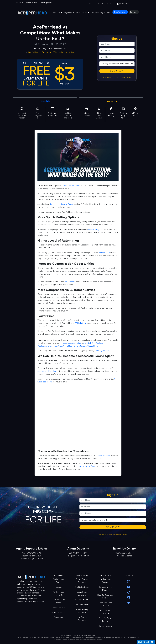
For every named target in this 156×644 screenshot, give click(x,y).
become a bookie (72, 186)
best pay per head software (62, 204)
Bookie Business (105, 626)
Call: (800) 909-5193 (96, 4)
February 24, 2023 (103, 351)
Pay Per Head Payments (58, 593)
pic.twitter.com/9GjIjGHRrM (86, 346)
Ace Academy (97, 13)
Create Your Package (120, 12)
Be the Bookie (59, 608)
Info (108, 13)
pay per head (104, 253)
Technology (59, 587)
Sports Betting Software (82, 581)
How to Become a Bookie (105, 596)
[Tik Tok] (129, 592)
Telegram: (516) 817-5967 (32, 556)
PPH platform (81, 323)
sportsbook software (88, 466)
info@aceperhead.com (124, 553)
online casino (70, 282)
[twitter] (129, 602)
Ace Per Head (65, 635)
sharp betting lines (96, 229)
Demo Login (134, 12)
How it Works (82, 13)
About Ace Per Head (59, 601)
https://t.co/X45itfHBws (63, 346)
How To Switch (58, 612)
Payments (68, 13)
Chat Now (110, 4)
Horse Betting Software (82, 611)
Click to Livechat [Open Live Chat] (124, 556)
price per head (104, 456)
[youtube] (129, 587)
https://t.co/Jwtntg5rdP (72, 343)
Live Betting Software (82, 619)
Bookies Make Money (105, 589)
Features (57, 13)
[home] (37, 49)
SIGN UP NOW (117, 71)
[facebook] (129, 597)
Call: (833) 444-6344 (78, 553)
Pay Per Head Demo (58, 581)
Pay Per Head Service (105, 581)
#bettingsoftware (45, 346)
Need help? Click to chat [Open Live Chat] (110, 78)
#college (99, 343)
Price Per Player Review (105, 620)
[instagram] (129, 581)
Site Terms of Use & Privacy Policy (86, 635)
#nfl (93, 343)
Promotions (59, 617)
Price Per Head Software (105, 604)
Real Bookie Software (105, 612)
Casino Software (82, 605)
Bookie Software (82, 587)
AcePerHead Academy (47, 371)
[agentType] (117, 64)
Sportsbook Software (82, 593)
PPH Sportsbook (82, 600)
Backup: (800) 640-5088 (124, 78)
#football (87, 343)
